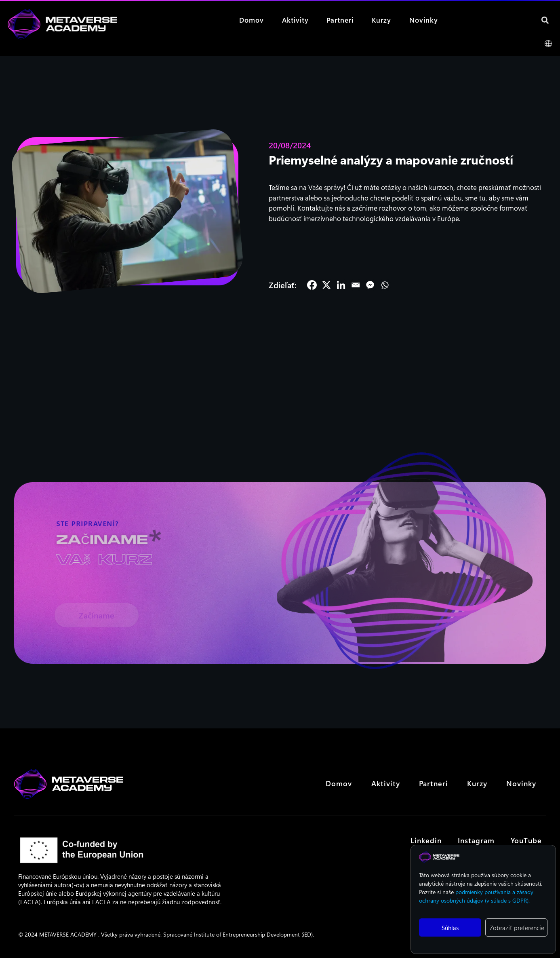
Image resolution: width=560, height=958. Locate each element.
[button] (545, 20)
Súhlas (450, 928)
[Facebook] (312, 285)
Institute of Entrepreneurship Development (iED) (253, 934)
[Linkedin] (341, 285)
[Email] (356, 285)
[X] (326, 285)
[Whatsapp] (385, 285)
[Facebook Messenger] (370, 285)
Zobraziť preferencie (517, 928)
